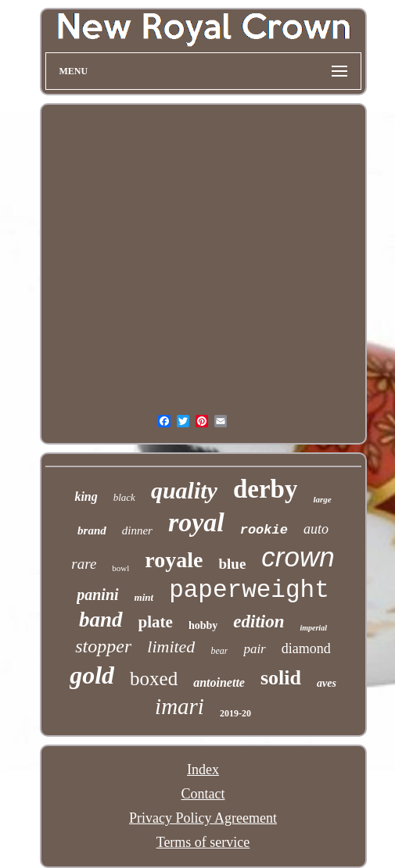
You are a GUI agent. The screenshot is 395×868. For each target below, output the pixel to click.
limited (171, 647)
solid (281, 678)
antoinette (219, 682)
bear (219, 651)
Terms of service (203, 842)
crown (298, 557)
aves (327, 683)
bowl (120, 568)
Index (203, 770)
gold (92, 675)
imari (180, 706)
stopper (103, 646)
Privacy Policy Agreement (203, 818)
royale (174, 560)
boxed (154, 679)
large (322, 499)
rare (84, 564)
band (101, 620)
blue (232, 564)
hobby (203, 625)
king (86, 497)
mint (144, 597)
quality (184, 490)
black (124, 497)
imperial (313, 628)
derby (266, 489)
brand (92, 530)
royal (196, 522)
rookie (264, 530)
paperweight (249, 590)
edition (259, 622)
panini (97, 595)
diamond (306, 648)
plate (156, 622)
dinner (137, 530)
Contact (203, 794)
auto (316, 529)
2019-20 (235, 713)
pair (254, 649)
